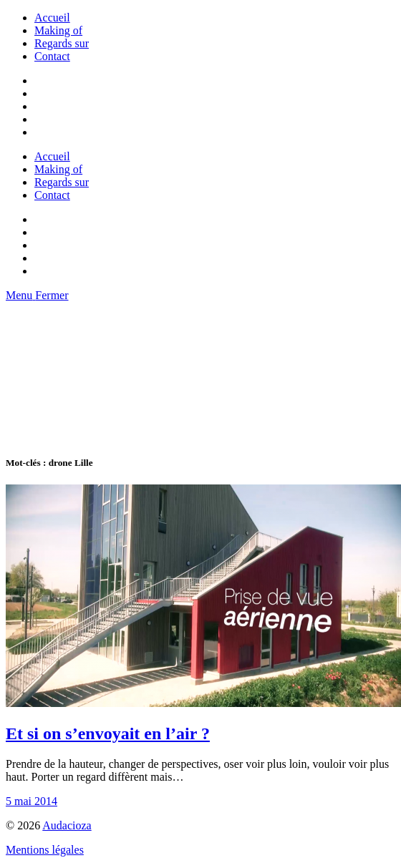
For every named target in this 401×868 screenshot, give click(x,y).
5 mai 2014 (32, 801)
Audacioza (67, 825)
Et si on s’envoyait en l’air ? (108, 733)
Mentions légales (45, 850)
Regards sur (62, 43)
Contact (52, 56)
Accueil (52, 18)
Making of (58, 30)
